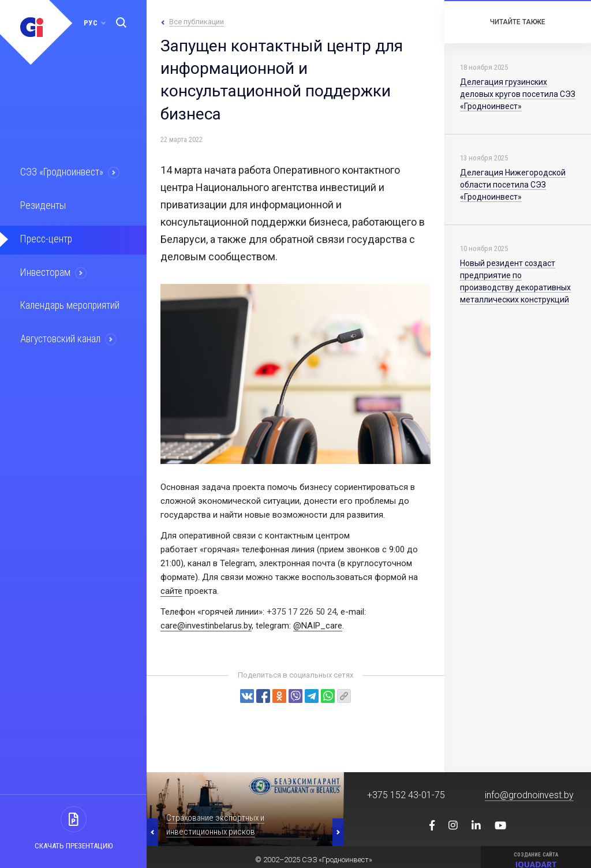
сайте (171, 591)
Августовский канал (60, 336)
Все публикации (197, 22)
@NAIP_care (318, 626)
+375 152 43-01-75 (406, 795)
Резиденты (42, 205)
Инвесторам (44, 271)
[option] (245, 809)
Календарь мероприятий (69, 304)
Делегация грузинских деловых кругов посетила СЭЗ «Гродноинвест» (518, 94)
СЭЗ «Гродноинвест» (61, 172)
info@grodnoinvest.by (529, 795)
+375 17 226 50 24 (302, 612)
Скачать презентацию (74, 846)
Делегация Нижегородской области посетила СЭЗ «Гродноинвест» (513, 185)
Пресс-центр (45, 238)
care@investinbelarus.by (206, 626)
